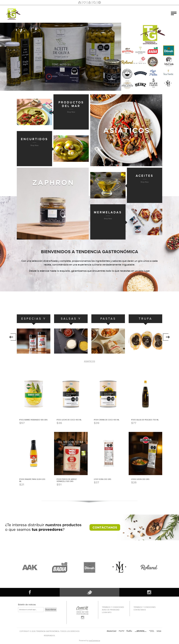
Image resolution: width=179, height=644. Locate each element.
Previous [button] (13, 337)
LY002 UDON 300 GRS (140, 479)
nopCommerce (94, 641)
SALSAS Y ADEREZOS (71, 320)
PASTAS (108, 319)
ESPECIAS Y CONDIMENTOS (34, 320)
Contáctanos (140, 610)
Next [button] (166, 337)
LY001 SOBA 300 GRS (102, 479)
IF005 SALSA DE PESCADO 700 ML (145, 420)
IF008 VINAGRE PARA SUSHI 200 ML (32, 480)
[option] (34, 336)
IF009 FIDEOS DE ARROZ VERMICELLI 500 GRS (67, 480)
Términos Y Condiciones (113, 607)
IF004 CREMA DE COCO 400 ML (107, 420)
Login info (107, 612)
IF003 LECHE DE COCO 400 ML (69, 420)
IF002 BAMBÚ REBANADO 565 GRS (33, 420)
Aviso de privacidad (111, 610)
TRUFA (145, 319)
